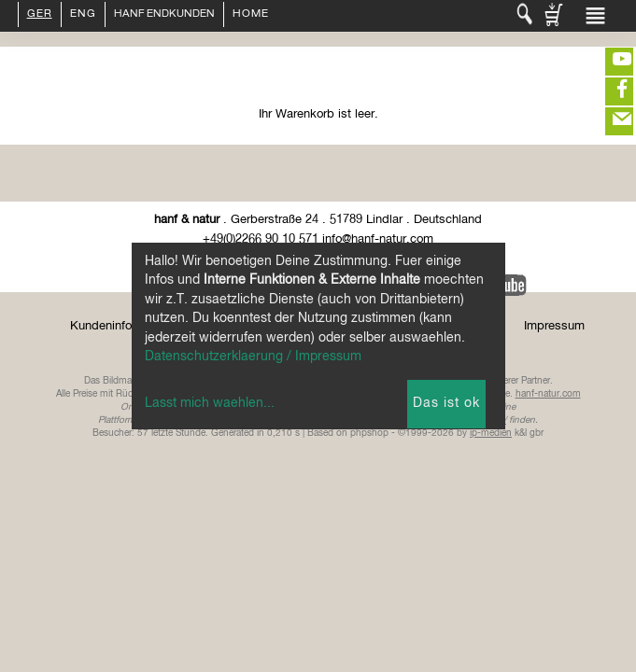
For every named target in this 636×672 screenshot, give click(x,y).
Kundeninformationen (127, 326)
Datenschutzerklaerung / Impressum (253, 357)
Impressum (554, 326)
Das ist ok (446, 403)
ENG (83, 15)
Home (251, 15)
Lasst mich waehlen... (210, 403)
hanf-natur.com (548, 394)
